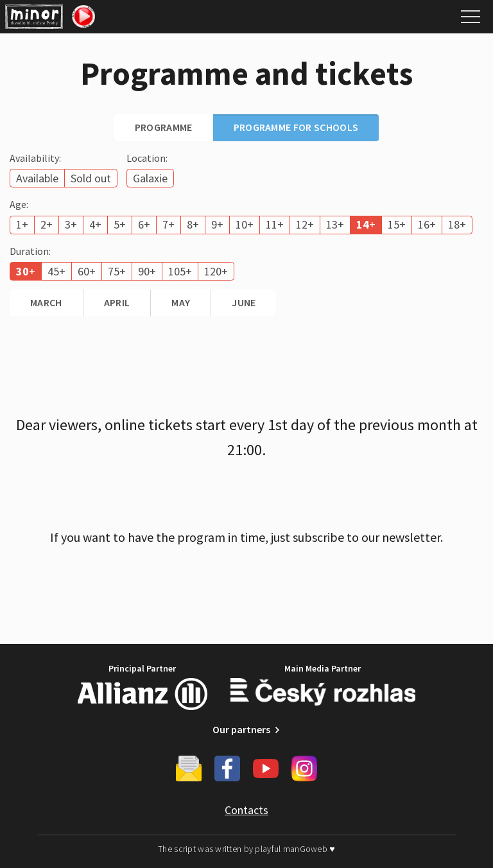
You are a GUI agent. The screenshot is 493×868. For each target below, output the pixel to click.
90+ (147, 271)
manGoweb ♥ (309, 849)
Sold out (91, 178)
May (181, 302)
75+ (117, 271)
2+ (47, 224)
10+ (245, 224)
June (244, 302)
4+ (95, 224)
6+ (144, 224)
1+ (22, 224)
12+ (305, 224)
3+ (71, 224)
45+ (56, 271)
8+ (193, 224)
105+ (180, 271)
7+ (169, 224)
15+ (397, 224)
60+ (87, 271)
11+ (275, 224)
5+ (120, 224)
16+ (427, 224)
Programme (164, 127)
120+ (216, 271)
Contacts (246, 810)
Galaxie (150, 178)
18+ (457, 224)
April (117, 302)
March (46, 302)
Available (37, 178)
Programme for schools (296, 127)
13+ (335, 224)
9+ (217, 224)
